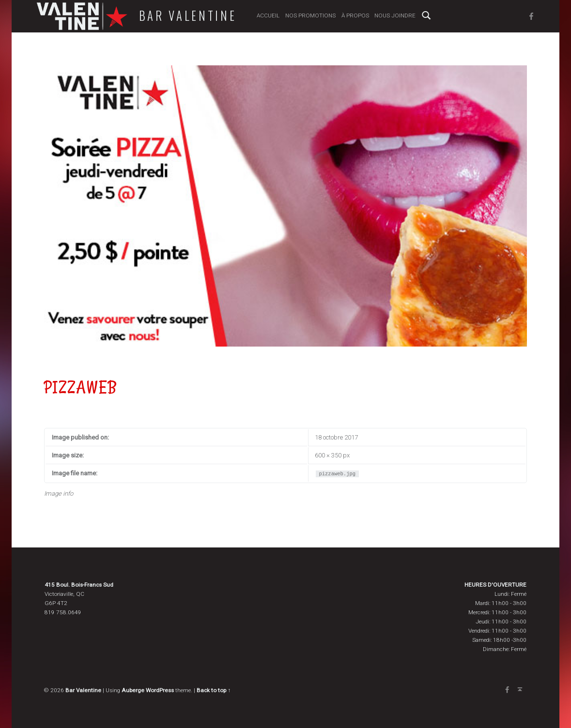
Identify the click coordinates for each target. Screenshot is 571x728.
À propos (354, 15)
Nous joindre (394, 15)
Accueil (267, 15)
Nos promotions (309, 15)
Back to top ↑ (214, 690)
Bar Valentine (186, 15)
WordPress (160, 690)
